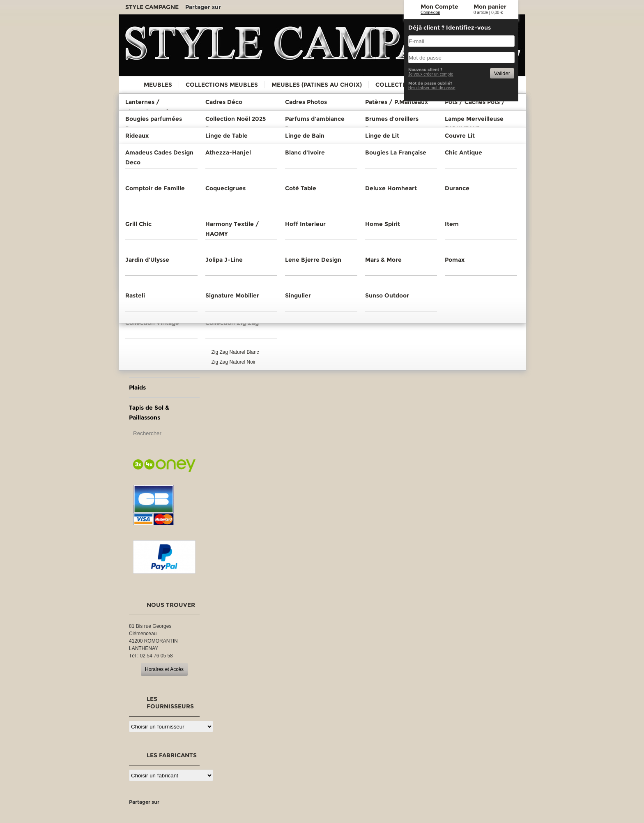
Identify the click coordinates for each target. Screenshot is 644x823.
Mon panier (490, 7)
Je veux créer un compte (431, 74)
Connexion (430, 13)
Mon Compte (439, 7)
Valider (502, 73)
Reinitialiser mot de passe (432, 88)
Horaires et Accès (164, 669)
